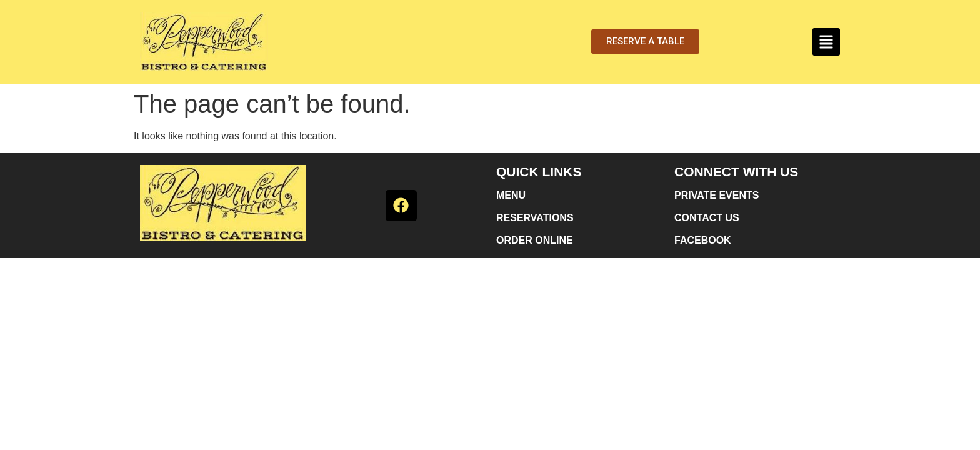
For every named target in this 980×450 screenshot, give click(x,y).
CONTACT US (707, 218)
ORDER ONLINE (535, 240)
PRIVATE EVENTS (717, 195)
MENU (511, 195)
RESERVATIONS (535, 218)
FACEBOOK (703, 240)
